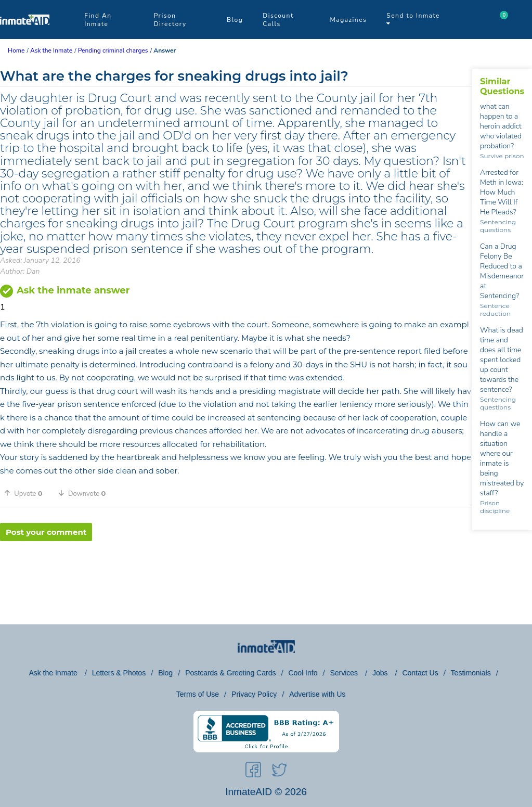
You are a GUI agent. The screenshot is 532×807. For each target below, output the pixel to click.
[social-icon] (253, 772)
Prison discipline (495, 507)
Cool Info (303, 673)
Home (16, 50)
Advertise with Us (317, 694)
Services (345, 673)
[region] (236, 575)
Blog (235, 20)
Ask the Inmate (54, 673)
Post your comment (46, 532)
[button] (27, 493)
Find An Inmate (98, 20)
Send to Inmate (413, 19)
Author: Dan (20, 271)
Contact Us (420, 673)
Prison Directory (170, 20)
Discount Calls (278, 20)
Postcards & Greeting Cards (230, 673)
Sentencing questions (498, 226)
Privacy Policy (254, 694)
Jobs (381, 673)
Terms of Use (198, 694)
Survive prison (502, 156)
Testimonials (471, 673)
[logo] (25, 36)
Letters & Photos (119, 673)
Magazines (349, 20)
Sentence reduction (495, 310)
